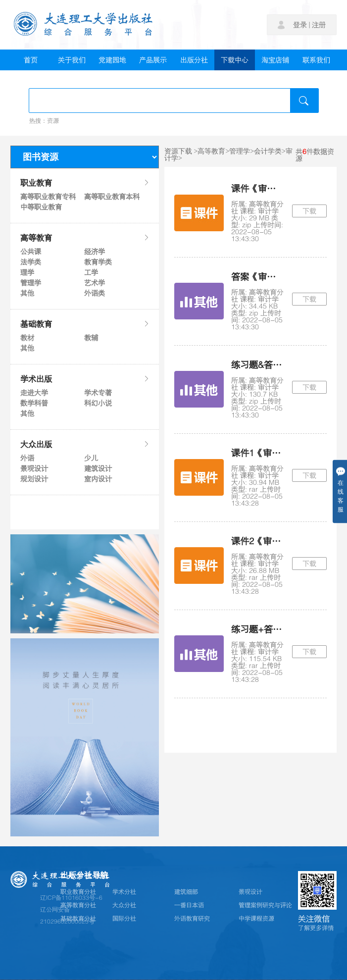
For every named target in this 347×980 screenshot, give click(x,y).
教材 (27, 338)
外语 (27, 458)
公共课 (31, 252)
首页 (31, 60)
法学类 (31, 262)
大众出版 (85, 444)
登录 (300, 25)
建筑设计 (98, 468)
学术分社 (124, 892)
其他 (27, 293)
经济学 (95, 252)
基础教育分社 (78, 919)
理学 (27, 272)
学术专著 (98, 393)
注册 (319, 25)
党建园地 (112, 60)
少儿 (91, 458)
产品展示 (153, 60)
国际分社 (124, 919)
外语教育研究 (192, 919)
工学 (91, 272)
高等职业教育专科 (48, 197)
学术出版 (85, 379)
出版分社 (194, 60)
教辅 (91, 338)
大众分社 (124, 905)
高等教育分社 (78, 905)
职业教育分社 (78, 892)
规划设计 (34, 479)
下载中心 (235, 60)
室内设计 (98, 479)
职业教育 (85, 183)
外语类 (95, 293)
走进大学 (34, 393)
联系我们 (316, 60)
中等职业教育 (41, 207)
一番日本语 (189, 905)
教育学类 (98, 262)
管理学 (31, 283)
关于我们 (72, 60)
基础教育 (85, 324)
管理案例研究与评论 (265, 905)
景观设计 (34, 468)
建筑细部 (186, 892)
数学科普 (34, 403)
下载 (309, 211)
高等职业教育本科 (111, 197)
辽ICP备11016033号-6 (71, 898)
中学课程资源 (256, 919)
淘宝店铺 (275, 60)
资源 (53, 121)
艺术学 (95, 283)
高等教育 (85, 238)
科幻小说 (98, 403)
